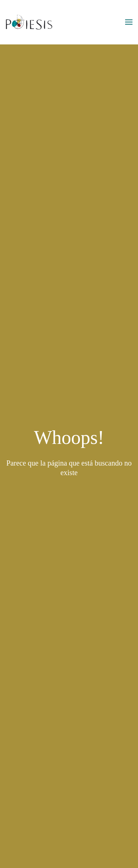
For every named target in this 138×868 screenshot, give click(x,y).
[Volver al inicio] (29, 22)
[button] (129, 22)
